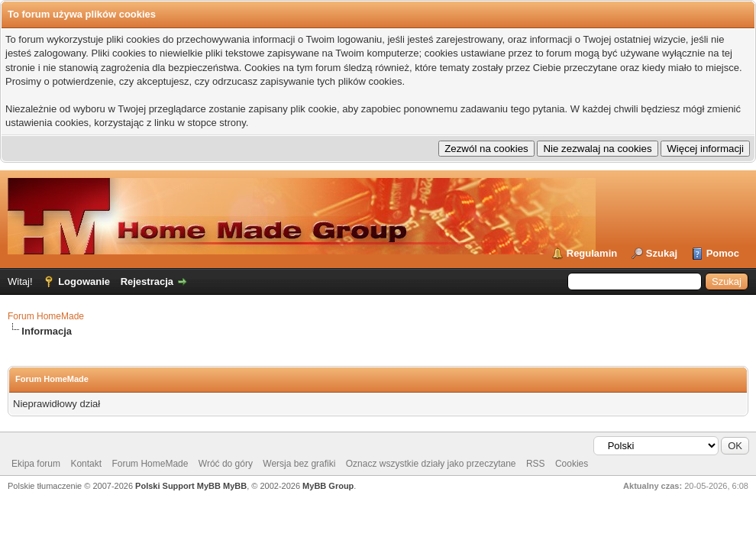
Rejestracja (147, 281)
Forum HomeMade (46, 316)
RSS (536, 464)
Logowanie (84, 281)
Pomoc (723, 253)
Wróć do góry (226, 464)
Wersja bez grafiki (299, 464)
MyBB (235, 486)
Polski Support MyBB (178, 486)
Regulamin (592, 253)
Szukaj (662, 253)
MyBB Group (328, 486)
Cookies (572, 464)
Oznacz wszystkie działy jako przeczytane (431, 464)
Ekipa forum (36, 464)
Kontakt (86, 464)
